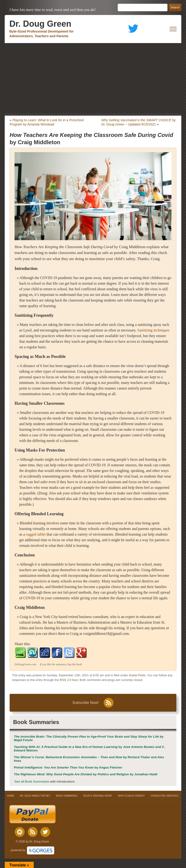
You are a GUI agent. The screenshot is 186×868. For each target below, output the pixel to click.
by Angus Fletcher (68, 767)
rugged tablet (36, 534)
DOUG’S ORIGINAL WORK (97, 796)
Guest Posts (137, 675)
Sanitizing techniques (153, 330)
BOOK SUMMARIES (67, 796)
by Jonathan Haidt (86, 774)
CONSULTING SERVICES (164, 796)
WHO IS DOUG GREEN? (131, 796)
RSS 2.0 (65, 680)
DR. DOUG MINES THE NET (35, 796)
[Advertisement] (93, 78)
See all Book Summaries (32, 782)
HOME (11, 796)
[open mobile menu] (173, 29)
